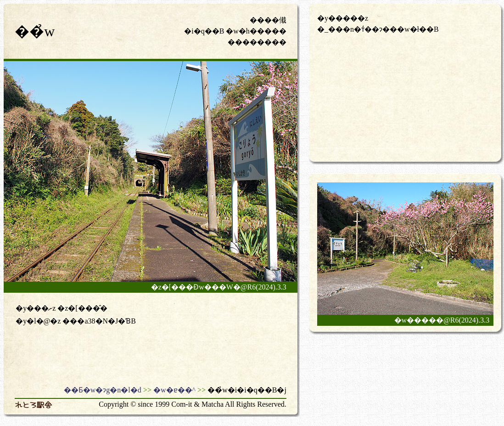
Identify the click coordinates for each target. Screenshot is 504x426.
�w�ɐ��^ (174, 390)
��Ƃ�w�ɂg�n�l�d (103, 390)
